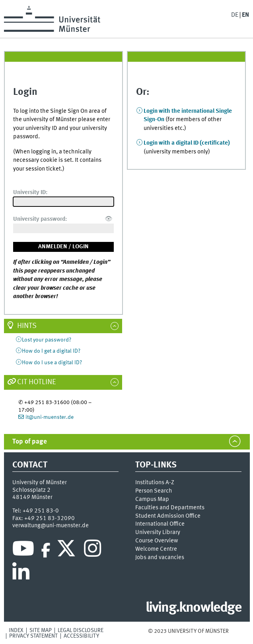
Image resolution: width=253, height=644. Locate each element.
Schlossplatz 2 (31, 490)
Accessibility (81, 636)
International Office (160, 524)
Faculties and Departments (170, 508)
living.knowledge (194, 608)
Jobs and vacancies (160, 558)
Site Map (41, 630)
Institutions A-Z (155, 483)
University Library (158, 532)
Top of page (30, 442)
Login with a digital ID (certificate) (187, 143)
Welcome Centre (156, 549)
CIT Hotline (37, 382)
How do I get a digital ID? (51, 351)
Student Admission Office (168, 516)
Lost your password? (47, 340)
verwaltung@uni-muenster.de (51, 526)
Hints (27, 326)
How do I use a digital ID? (52, 363)
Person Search (154, 491)
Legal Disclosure (81, 630)
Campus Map (152, 499)
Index (16, 630)
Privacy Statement (33, 636)
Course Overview (157, 541)
